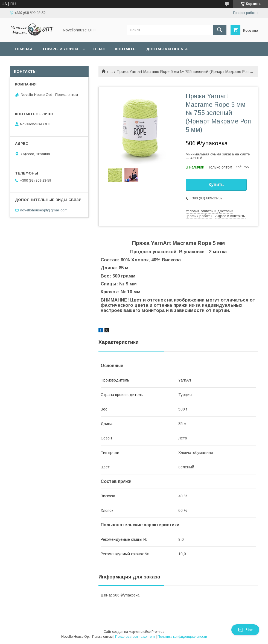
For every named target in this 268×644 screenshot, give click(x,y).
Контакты (126, 49)
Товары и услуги (60, 49)
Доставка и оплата (167, 49)
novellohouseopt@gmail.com (44, 210)
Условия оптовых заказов (44, 63)
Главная (24, 49)
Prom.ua (158, 632)
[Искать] (220, 30)
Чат (245, 630)
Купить (216, 184)
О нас (99, 49)
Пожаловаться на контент (135, 637)
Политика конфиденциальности (182, 637)
